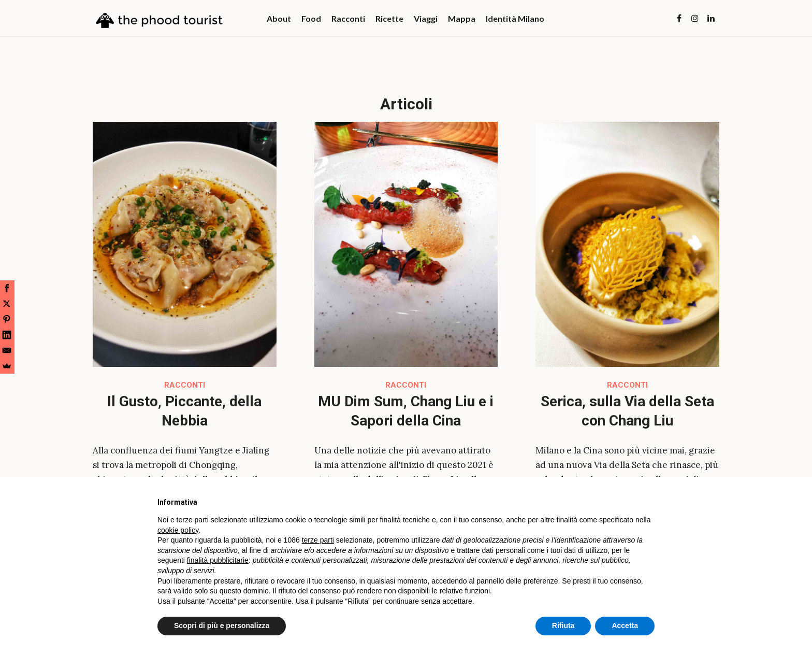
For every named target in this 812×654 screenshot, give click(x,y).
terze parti (318, 540)
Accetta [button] (625, 625)
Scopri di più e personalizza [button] (222, 625)
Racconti (185, 385)
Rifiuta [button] (563, 625)
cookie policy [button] (178, 530)
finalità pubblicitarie (218, 560)
